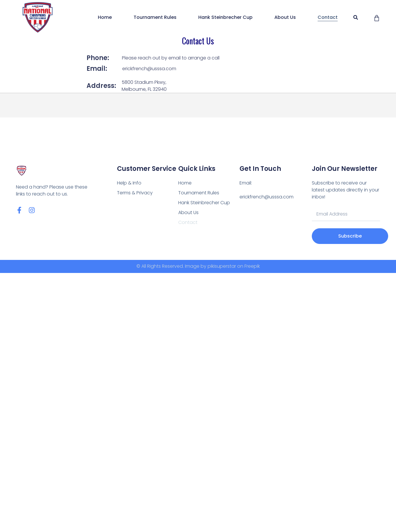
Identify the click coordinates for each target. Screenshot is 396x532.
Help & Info (129, 183)
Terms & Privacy (135, 193)
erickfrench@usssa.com (149, 69)
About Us (285, 17)
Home (105, 17)
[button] (355, 18)
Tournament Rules (155, 17)
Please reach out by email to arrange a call (171, 58)
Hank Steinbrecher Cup (225, 17)
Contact (328, 17)
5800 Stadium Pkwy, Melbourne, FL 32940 (144, 86)
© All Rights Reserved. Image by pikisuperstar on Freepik (198, 266)
